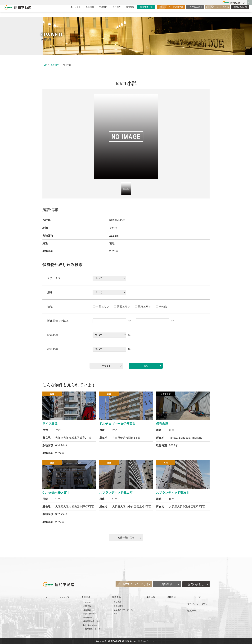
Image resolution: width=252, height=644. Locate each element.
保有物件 (117, 11)
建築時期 (53, 349)
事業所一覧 (88, 617)
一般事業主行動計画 (92, 629)
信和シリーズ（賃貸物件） (171, 11)
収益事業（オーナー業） (124, 610)
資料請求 (167, 584)
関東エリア (143, 307)
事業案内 (103, 11)
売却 (116, 614)
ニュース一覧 (194, 597)
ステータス (54, 278)
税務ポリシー (194, 611)
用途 (50, 292)
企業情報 (90, 11)
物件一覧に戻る (129, 537)
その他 (161, 307)
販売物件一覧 (146, 11)
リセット (112, 366)
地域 (50, 307)
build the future (90, 625)
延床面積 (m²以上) (58, 321)
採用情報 (130, 11)
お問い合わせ (240, 11)
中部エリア (101, 307)
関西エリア (122, 307)
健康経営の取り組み (92, 621)
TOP (45, 65)
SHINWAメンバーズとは (217, 11)
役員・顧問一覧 (90, 614)
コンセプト (76, 11)
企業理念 (87, 606)
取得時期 (53, 335)
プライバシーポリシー (198, 604)
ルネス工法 (195, 11)
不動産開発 (119, 606)
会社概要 (87, 610)
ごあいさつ (88, 602)
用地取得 (118, 602)
